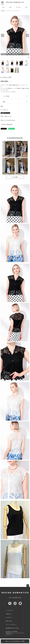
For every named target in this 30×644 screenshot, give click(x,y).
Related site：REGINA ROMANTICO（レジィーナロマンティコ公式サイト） (15, 633)
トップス (8, 11)
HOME (3, 11)
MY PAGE (18, 7)
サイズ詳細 (6, 96)
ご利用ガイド (9, 614)
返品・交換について (6, 116)
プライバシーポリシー (11, 625)
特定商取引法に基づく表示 (12, 628)
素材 (4, 102)
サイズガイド (4, 110)
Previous (3, 35)
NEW (3, 7)
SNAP (10, 7)
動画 (2, 106)
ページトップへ (28, 586)
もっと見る (15, 177)
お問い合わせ (9, 621)
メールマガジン (9, 610)
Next (27, 35)
